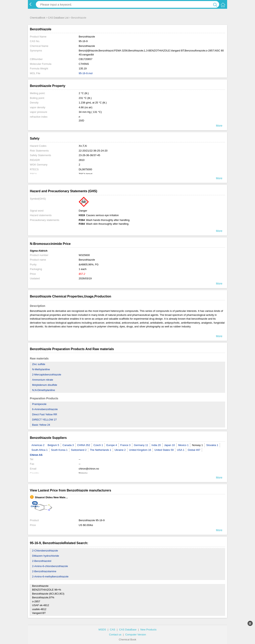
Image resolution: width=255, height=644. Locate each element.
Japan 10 (170, 445)
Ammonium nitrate (43, 380)
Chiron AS (36, 455)
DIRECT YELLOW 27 (44, 420)
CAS (113, 630)
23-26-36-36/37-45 (89, 155)
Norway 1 (197, 445)
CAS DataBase (128, 630)
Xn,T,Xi (83, 146)
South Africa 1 (40, 450)
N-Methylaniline (41, 369)
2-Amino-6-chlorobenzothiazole (50, 566)
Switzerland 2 (79, 450)
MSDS (102, 630)
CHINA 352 (84, 445)
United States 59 (164, 450)
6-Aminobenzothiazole (45, 409)
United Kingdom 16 (140, 450)
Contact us (115, 635)
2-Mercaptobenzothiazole (47, 375)
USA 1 (181, 450)
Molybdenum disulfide (45, 385)
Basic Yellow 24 (41, 425)
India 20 (156, 445)
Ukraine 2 (120, 450)
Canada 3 (68, 445)
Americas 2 (38, 445)
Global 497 (194, 450)
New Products (148, 630)
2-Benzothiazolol (42, 561)
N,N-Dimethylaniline (44, 390)
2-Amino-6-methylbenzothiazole (50, 577)
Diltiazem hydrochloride (46, 556)
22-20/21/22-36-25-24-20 (93, 151)
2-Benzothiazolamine (44, 571)
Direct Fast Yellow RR (45, 414)
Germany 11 (141, 445)
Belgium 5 (53, 445)
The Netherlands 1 (101, 450)
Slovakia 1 (212, 445)
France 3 (125, 445)
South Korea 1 (59, 450)
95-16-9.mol (86, 73)
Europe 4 (112, 445)
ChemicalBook (38, 18)
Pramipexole (39, 404)
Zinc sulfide (39, 364)
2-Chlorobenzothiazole (45, 551)
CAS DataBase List (58, 18)
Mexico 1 (183, 445)
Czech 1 (98, 445)
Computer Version (136, 635)
